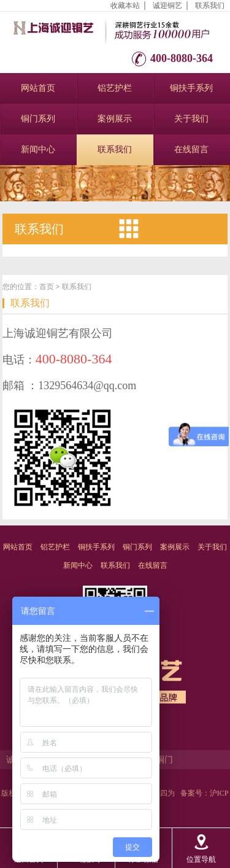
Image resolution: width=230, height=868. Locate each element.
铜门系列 (38, 119)
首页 (47, 287)
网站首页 (38, 88)
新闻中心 (38, 149)
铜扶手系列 (191, 88)
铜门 (164, 760)
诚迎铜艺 (167, 6)
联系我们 (210, 6)
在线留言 (191, 149)
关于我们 (191, 119)
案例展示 (115, 119)
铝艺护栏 (115, 88)
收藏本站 (125, 6)
